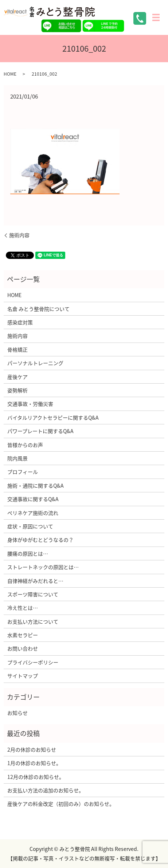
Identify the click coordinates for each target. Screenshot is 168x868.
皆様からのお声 (25, 445)
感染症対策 (20, 322)
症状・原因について (30, 526)
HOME (10, 74)
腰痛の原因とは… (28, 553)
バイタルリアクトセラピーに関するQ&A (53, 417)
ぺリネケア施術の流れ (33, 513)
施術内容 (19, 235)
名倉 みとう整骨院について (38, 309)
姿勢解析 (17, 390)
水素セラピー (23, 635)
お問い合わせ (23, 648)
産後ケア (17, 377)
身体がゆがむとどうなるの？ (40, 540)
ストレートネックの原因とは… (43, 567)
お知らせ (17, 713)
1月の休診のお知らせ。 (34, 763)
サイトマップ (23, 676)
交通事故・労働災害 (30, 404)
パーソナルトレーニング (35, 363)
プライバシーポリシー (33, 662)
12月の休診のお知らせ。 (36, 777)
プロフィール (23, 472)
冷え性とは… (23, 608)
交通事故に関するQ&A (33, 499)
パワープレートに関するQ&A (40, 431)
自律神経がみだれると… (35, 581)
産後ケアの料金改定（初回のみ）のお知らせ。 (61, 804)
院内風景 (17, 458)
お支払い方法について (33, 621)
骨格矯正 (17, 349)
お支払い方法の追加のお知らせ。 (46, 790)
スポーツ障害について (33, 594)
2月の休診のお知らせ (32, 749)
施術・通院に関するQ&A (36, 485)
